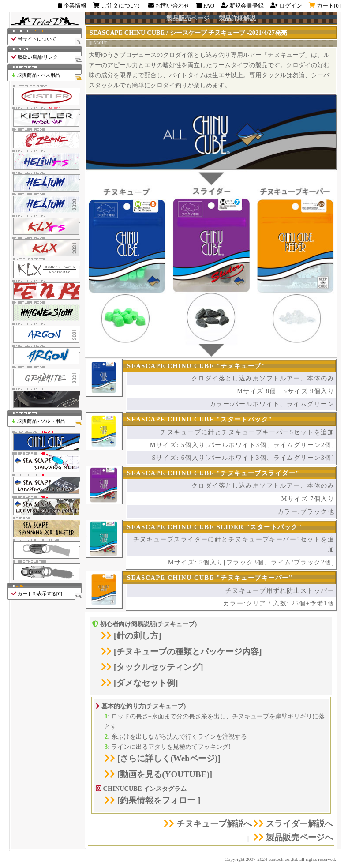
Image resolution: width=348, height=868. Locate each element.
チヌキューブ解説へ (208, 824)
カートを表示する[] (46, 594)
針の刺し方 (137, 636)
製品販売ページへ (293, 837)
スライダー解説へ (293, 824)
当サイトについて (46, 39)
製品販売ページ (188, 18)
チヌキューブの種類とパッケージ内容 (188, 652)
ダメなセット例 (146, 683)
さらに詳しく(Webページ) (169, 758)
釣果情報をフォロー (159, 800)
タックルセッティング (158, 667)
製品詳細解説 (237, 18)
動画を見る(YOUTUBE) (165, 774)
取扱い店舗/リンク (46, 57)
